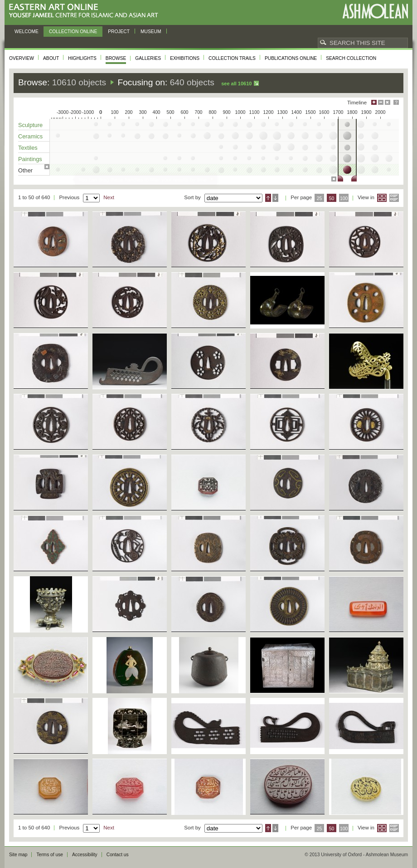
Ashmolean (375, 11)
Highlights (82, 58)
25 (320, 199)
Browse (116, 58)
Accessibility (85, 855)
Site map (18, 855)
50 (332, 199)
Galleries (148, 58)
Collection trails (232, 58)
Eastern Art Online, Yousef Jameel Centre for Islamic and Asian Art (86, 11)
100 (344, 199)
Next (109, 197)
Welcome (27, 32)
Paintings (30, 159)
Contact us (118, 855)
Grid (382, 198)
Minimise (381, 102)
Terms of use (50, 855)
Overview (22, 58)
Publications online (291, 58)
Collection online (73, 32)
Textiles (28, 148)
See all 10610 (236, 83)
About (51, 58)
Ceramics (30, 136)
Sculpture (30, 125)
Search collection (351, 58)
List (394, 198)
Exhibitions (185, 58)
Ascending (268, 198)
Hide (388, 102)
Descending (275, 198)
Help (396, 102)
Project (119, 32)
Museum (151, 32)
